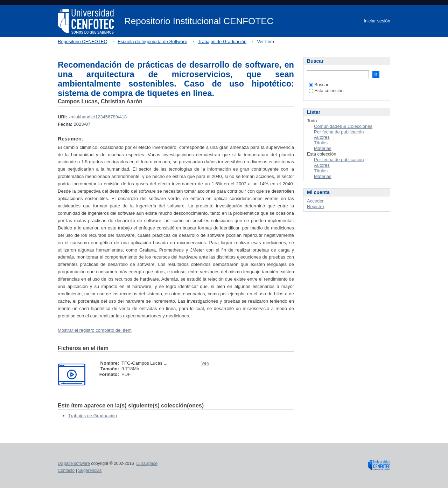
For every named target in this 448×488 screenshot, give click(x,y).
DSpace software (74, 463)
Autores (322, 137)
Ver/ (205, 363)
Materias (323, 148)
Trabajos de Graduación (222, 42)
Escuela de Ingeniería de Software (152, 42)
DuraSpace (147, 463)
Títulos (321, 143)
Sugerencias (90, 470)
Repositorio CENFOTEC (82, 42)
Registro (315, 207)
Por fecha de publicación (339, 132)
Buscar (318, 85)
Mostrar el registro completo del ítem (95, 330)
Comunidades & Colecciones (343, 126)
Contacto (66, 470)
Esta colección (326, 91)
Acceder (315, 201)
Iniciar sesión (377, 21)
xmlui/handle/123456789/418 (97, 117)
